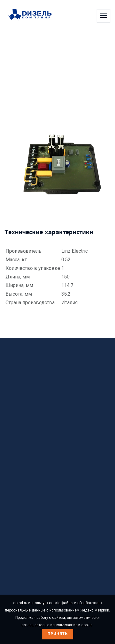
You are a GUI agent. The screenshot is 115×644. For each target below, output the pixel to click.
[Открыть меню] (103, 16)
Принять (58, 634)
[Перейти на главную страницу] (33, 15)
